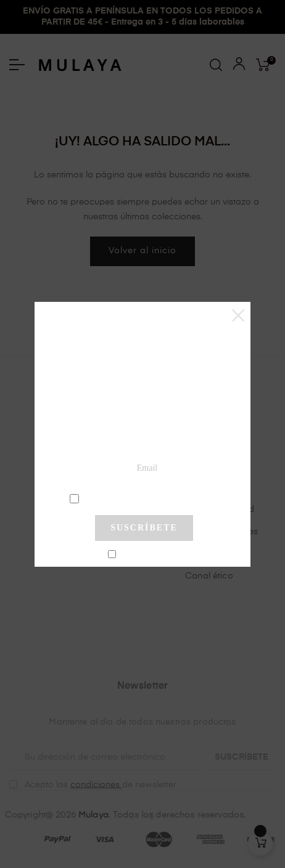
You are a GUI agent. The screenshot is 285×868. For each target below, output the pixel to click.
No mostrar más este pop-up (149, 555)
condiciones (146, 498)
